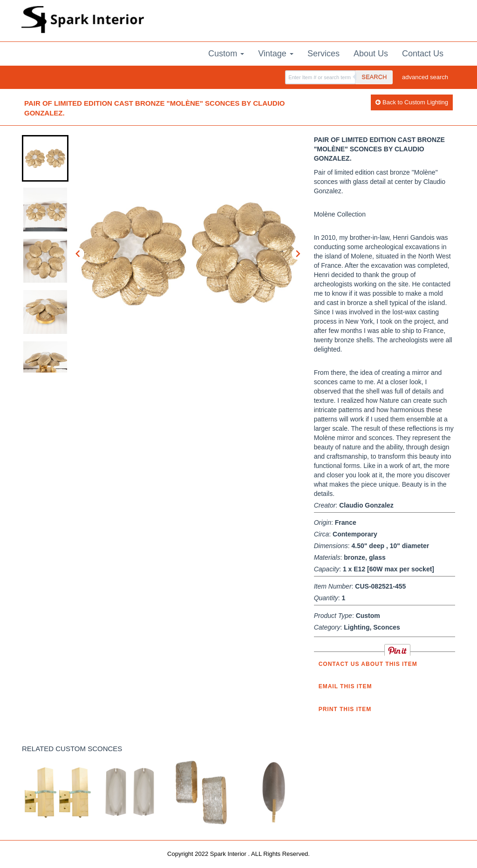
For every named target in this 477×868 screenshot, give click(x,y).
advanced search (425, 77)
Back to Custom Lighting (412, 102)
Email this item (345, 686)
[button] (45, 158)
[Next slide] (298, 254)
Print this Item (345, 709)
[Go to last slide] (78, 254)
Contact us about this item (368, 664)
